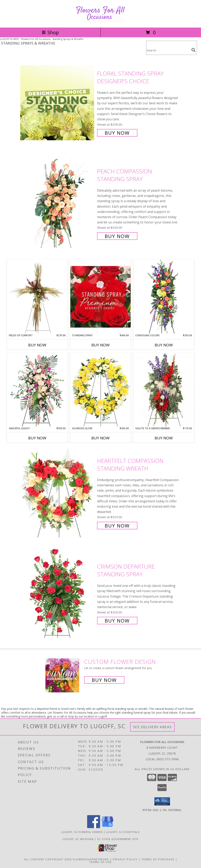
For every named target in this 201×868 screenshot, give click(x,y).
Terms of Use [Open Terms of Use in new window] (101, 862)
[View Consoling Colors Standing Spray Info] (164, 297)
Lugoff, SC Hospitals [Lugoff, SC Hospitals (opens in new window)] (123, 832)
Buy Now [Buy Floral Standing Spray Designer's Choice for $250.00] (117, 133)
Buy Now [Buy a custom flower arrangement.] (104, 680)
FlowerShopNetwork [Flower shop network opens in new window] (91, 859)
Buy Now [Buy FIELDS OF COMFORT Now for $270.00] (37, 345)
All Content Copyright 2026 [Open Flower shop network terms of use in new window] (48, 859)
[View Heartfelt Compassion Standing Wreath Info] (58, 493)
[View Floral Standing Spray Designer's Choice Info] (58, 103)
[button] (162, 801)
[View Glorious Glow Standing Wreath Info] (100, 390)
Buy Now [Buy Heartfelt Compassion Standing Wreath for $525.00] (117, 526)
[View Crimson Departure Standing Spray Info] (58, 593)
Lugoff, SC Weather (78, 839)
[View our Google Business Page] (107, 827)
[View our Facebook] (94, 827)
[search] (194, 50)
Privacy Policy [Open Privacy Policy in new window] (125, 859)
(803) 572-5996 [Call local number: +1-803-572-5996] (168, 759)
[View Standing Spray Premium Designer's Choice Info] (100, 297)
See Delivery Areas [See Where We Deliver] (152, 727)
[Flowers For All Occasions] (100, 22)
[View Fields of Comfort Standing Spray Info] (37, 297)
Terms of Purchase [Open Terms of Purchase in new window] (158, 859)
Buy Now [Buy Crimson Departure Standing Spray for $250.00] (117, 621)
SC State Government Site (118, 839)
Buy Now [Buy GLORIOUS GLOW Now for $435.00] (100, 438)
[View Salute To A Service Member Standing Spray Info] (164, 390)
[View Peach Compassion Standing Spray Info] (58, 203)
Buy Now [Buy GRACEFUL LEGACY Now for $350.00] (37, 438)
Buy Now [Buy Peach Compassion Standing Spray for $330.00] (117, 236)
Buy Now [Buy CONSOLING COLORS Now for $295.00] (164, 345)
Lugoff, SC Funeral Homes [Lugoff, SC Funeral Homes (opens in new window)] (82, 832)
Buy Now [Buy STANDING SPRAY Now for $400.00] (100, 345)
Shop (50, 32)
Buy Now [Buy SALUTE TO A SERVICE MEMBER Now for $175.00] (164, 438)
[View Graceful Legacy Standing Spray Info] (37, 390)
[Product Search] (168, 50)
